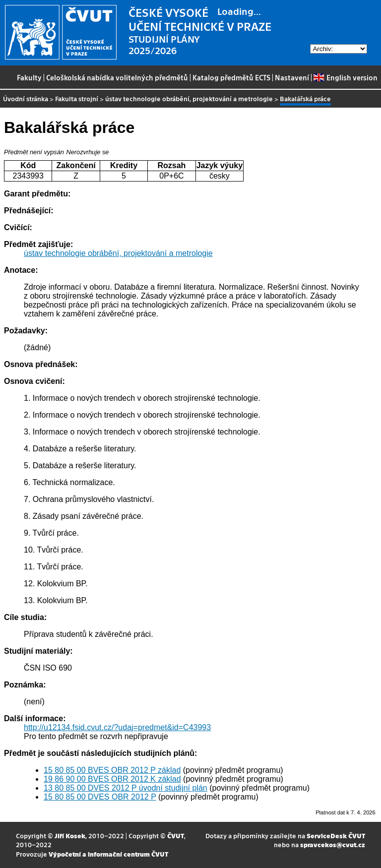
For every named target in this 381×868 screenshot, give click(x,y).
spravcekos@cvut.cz (333, 844)
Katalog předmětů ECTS (231, 77)
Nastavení (292, 77)
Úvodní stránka (26, 98)
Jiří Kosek (70, 836)
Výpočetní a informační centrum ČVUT (108, 854)
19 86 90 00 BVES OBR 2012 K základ (112, 779)
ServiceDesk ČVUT (336, 836)
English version (345, 77)
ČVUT (176, 836)
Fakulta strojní (77, 98)
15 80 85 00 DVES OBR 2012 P (100, 797)
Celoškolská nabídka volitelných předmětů (117, 77)
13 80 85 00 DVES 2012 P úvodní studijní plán (126, 788)
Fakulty (29, 77)
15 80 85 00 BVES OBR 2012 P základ (112, 770)
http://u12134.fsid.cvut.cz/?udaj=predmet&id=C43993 (117, 727)
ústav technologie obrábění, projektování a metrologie (189, 98)
